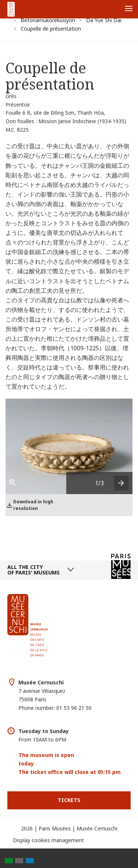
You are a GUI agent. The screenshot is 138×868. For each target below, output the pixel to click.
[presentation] (121, 483)
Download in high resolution (33, 505)
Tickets (69, 800)
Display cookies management (48, 840)
